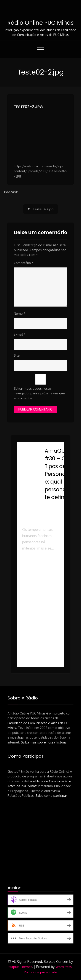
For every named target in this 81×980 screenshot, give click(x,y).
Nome (20, 314)
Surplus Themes (20, 967)
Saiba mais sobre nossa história (44, 742)
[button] (41, 579)
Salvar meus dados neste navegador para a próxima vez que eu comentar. (39, 393)
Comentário (24, 263)
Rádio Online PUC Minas (40, 23)
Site (17, 355)
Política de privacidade (40, 972)
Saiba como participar (51, 796)
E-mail (20, 334)
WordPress (64, 967)
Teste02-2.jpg (28, 107)
